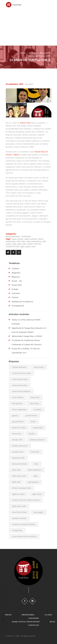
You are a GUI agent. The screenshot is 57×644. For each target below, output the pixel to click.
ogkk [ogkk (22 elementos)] (36, 476)
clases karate (17, 239)
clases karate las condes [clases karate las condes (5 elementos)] (22, 373)
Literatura (16, 293)
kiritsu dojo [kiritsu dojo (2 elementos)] (17, 434)
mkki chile (21, 241)
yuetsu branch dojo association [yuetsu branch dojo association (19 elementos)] (24, 536)
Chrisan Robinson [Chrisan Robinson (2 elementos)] (19, 367)
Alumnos (16, 268)
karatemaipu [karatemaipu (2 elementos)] (38, 428)
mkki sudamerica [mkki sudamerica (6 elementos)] (35, 470)
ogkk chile (22, 244)
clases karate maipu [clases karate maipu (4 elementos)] (20, 379)
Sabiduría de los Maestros (22, 302)
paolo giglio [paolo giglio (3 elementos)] (39, 512)
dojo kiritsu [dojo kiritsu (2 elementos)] (34, 403)
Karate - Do (19, 236)
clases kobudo (30, 239)
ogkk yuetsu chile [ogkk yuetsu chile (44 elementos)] (19, 506)
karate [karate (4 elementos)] (33, 422)
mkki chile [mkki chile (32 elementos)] (16, 470)
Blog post (44, 53)
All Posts (33, 53)
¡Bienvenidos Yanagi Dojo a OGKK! (27, 336)
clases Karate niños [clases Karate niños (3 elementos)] (20, 385)
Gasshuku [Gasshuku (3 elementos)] (38, 409)
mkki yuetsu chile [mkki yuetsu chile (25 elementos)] (19, 476)
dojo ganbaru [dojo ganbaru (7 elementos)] (17, 403)
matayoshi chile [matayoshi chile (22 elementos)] (18, 458)
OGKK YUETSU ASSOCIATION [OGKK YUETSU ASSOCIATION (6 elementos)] (26, 500)
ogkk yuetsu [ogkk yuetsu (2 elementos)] (37, 494)
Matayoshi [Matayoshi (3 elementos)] (35, 452)
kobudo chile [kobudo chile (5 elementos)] (17, 440)
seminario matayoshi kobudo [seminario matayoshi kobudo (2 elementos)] (24, 524)
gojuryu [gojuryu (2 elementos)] (15, 415)
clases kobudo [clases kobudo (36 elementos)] (18, 397)
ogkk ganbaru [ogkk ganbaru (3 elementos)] (33, 482)
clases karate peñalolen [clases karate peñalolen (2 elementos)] (21, 391)
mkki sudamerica (34, 241)
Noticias (15, 297)
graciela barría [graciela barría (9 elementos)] (18, 422)
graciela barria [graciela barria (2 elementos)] (31, 415)
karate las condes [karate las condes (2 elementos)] (19, 428)
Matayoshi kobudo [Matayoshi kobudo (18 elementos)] (20, 464)
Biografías (16, 273)
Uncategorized (18, 306)
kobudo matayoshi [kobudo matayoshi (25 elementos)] (37, 440)
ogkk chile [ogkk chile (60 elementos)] (16, 482)
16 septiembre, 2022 (15, 84)
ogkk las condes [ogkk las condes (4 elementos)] (18, 494)
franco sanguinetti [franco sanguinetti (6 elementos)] (19, 409)
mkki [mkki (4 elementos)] (36, 464)
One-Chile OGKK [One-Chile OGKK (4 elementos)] (19, 512)
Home (23, 53)
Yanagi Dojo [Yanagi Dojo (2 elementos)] (17, 530)
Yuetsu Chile (25, 123)
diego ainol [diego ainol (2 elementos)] (35, 397)
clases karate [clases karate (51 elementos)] (39, 367)
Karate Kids (17, 285)
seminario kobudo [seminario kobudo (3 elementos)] (19, 518)
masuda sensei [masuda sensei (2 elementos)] (18, 452)
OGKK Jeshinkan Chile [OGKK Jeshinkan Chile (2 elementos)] (22, 488)
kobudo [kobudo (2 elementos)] (32, 434)
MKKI (16, 155)
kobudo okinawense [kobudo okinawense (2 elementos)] (20, 446)
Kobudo (27, 236)
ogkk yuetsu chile (28, 247)
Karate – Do (17, 281)
